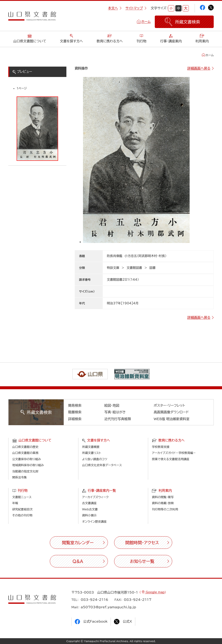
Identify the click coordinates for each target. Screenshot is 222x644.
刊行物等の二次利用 (165, 509)
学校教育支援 (161, 447)
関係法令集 (20, 477)
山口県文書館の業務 (25, 453)
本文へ (115, 8)
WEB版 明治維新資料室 (172, 419)
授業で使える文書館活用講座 (171, 459)
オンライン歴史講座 (94, 522)
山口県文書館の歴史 (25, 447)
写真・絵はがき (115, 412)
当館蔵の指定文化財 (25, 471)
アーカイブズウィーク (95, 497)
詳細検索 (75, 419)
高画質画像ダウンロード (171, 412)
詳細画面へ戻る (199, 68)
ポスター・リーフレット (169, 405)
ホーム (146, 22)
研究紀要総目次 (22, 509)
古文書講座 (89, 503)
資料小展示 (89, 515)
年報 (15, 503)
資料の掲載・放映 (163, 503)
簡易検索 (75, 405)
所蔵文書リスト (92, 453)
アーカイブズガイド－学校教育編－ (174, 453)
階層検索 (75, 412)
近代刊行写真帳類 (118, 419)
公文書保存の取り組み (27, 459)
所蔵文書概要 (91, 447)
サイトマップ (136, 8)
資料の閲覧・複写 (163, 497)
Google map (155, 592)
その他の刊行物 (22, 515)
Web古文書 (90, 509)
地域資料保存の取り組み (28, 465)
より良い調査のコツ (95, 459)
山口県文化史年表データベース (102, 465)
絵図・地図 (112, 405)
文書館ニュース (22, 497)
